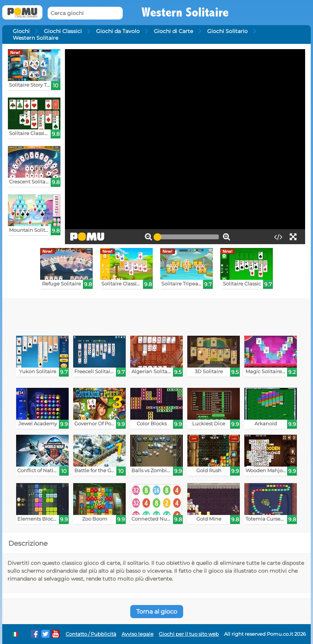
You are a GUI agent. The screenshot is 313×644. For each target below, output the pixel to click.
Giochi (21, 31)
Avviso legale (138, 634)
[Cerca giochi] (85, 13)
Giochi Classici (63, 31)
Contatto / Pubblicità (91, 634)
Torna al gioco (157, 612)
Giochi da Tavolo (118, 31)
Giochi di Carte (173, 31)
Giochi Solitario (227, 31)
